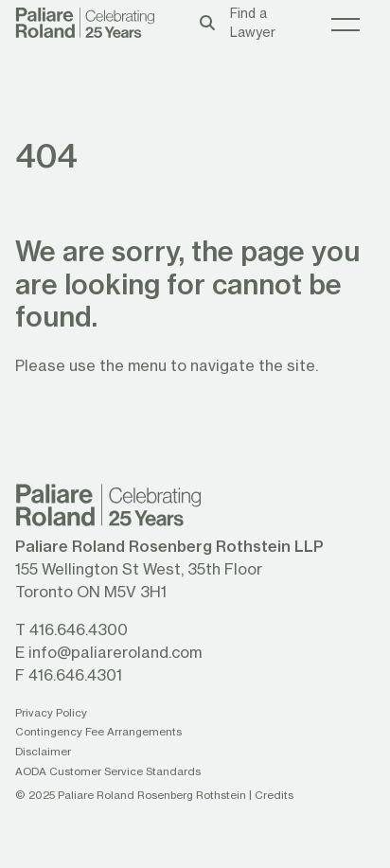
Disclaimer (43, 751)
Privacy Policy (51, 712)
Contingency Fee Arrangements (98, 731)
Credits (274, 795)
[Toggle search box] (207, 22)
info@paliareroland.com (115, 652)
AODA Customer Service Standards (108, 771)
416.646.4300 (79, 629)
